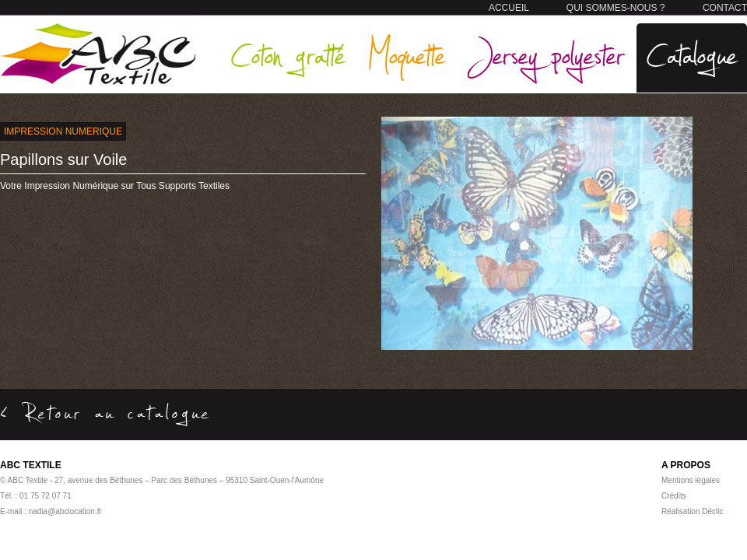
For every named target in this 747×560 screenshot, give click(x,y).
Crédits (674, 496)
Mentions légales (691, 480)
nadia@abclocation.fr (65, 511)
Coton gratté (288, 54)
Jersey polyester (546, 54)
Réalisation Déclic (692, 511)
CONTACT (725, 8)
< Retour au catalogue (106, 412)
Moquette (406, 54)
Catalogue (692, 54)
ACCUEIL (509, 8)
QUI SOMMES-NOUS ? (616, 8)
